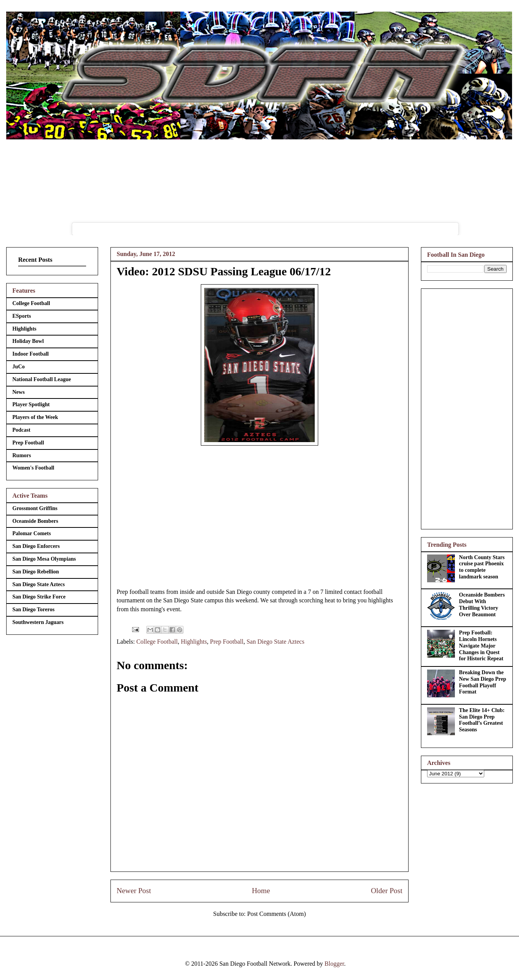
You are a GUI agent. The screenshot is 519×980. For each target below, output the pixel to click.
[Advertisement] (467, 407)
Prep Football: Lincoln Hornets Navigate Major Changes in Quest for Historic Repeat (481, 646)
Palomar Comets (32, 533)
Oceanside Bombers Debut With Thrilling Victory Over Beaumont (482, 604)
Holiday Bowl (28, 341)
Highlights (194, 642)
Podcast (21, 430)
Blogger (334, 964)
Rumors (22, 455)
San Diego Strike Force (39, 597)
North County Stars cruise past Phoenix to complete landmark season (482, 567)
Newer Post (134, 891)
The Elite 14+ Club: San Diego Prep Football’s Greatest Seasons (482, 720)
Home (261, 891)
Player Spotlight (31, 404)
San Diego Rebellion (36, 572)
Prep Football (227, 642)
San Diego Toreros (33, 610)
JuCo (19, 367)
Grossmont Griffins (35, 508)
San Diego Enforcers (36, 546)
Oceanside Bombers (35, 521)
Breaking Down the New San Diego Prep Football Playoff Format (483, 682)
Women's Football (33, 468)
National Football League (42, 379)
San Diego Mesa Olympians (44, 559)
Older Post (387, 891)
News (19, 392)
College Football (157, 642)
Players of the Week (35, 417)
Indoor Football (31, 354)
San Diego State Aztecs (275, 642)
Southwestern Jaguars (38, 622)
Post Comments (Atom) (276, 914)
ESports (22, 316)
